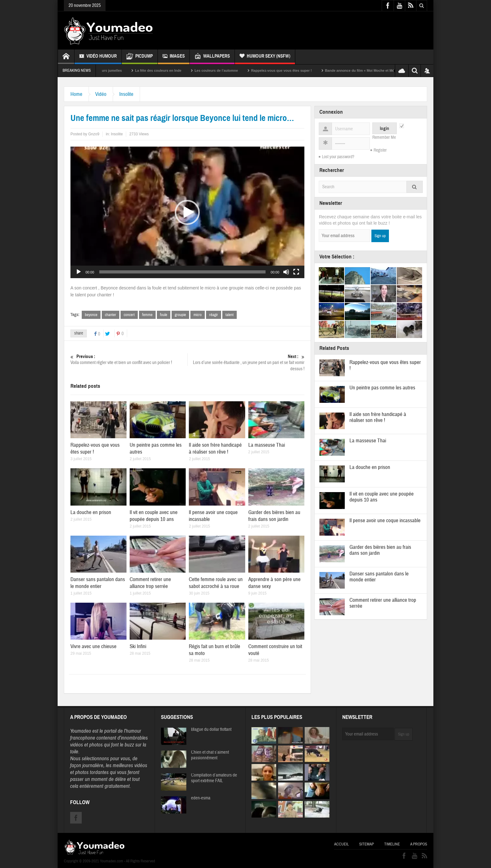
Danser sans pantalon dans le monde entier (98, 583)
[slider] (183, 272)
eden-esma (201, 798)
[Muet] (286, 272)
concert (129, 315)
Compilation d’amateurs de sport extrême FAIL (214, 778)
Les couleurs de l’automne (226, 70)
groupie (180, 315)
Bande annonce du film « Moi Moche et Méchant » (375, 70)
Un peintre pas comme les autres (382, 388)
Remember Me (384, 138)
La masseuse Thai (267, 445)
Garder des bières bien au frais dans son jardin (274, 516)
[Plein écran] (296, 272)
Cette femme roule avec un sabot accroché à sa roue (216, 583)
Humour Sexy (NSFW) (265, 57)
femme (147, 315)
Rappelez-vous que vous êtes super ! (291, 70)
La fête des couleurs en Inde (168, 70)
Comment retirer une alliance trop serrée (150, 583)
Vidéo (101, 94)
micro (198, 315)
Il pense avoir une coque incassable (385, 520)
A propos (419, 844)
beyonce (91, 315)
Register (380, 150)
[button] (187, 212)
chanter (111, 315)
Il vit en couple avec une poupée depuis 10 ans (154, 516)
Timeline (392, 844)
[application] (187, 212)
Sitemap (367, 844)
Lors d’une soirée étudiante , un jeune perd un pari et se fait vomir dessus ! (246, 363)
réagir (214, 315)
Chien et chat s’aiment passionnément (210, 755)
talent (230, 315)
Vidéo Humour (98, 57)
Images (174, 57)
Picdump (140, 57)
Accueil (341, 844)
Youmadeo (81, 731)
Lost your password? (338, 157)
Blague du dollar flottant (211, 730)
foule (164, 315)
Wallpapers (212, 57)
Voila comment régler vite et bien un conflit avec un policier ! (129, 359)
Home (76, 94)
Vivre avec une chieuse (93, 646)
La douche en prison (91, 512)
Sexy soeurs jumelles (114, 70)
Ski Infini (138, 646)
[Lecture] (79, 272)
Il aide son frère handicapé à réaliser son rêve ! (215, 448)
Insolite (126, 94)
